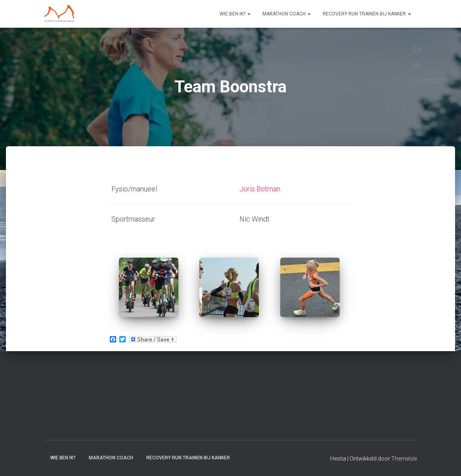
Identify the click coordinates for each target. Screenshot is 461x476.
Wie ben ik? (235, 14)
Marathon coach (287, 14)
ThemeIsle (404, 459)
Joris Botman (260, 189)
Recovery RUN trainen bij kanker (367, 14)
